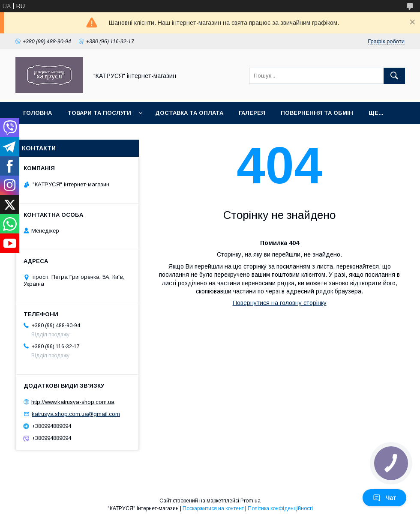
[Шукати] (394, 76)
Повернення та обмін (317, 113)
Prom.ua (250, 501)
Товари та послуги (99, 113)
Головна (37, 113)
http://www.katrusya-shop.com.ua (73, 402)
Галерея (252, 113)
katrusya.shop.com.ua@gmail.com (76, 414)
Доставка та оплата (189, 113)
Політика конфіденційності (280, 508)
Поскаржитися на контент (213, 508)
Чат (384, 498)
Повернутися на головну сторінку (280, 303)
